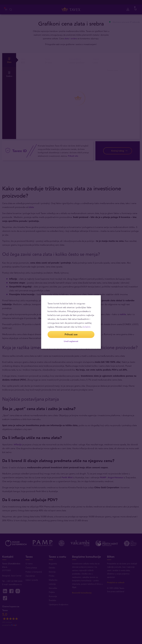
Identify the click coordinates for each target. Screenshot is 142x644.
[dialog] (71, 322)
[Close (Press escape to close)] (135, 7)
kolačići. (87, 327)
